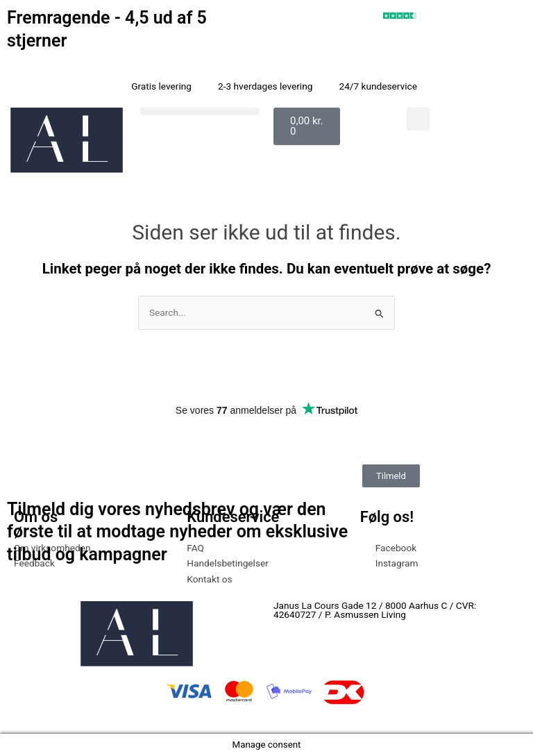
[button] (200, 111)
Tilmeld (391, 476)
